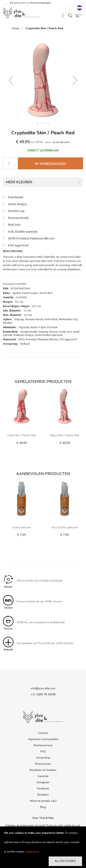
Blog (43, 807)
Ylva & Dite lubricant (65, 527)
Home (16, 28)
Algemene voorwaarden (43, 739)
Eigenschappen (15, 284)
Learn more (32, 852)
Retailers (43, 795)
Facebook (43, 789)
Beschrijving (13, 251)
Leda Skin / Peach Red (22, 435)
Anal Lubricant (22, 527)
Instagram (43, 782)
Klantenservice (43, 745)
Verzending (43, 758)
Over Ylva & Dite (43, 818)
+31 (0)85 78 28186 (43, 694)
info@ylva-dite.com (43, 688)
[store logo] (21, 13)
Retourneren (43, 764)
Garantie (43, 776)
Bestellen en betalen (43, 770)
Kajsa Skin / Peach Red (65, 435)
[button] (79, 8)
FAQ (43, 751)
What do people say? (43, 801)
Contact (43, 733)
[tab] (43, 252)
